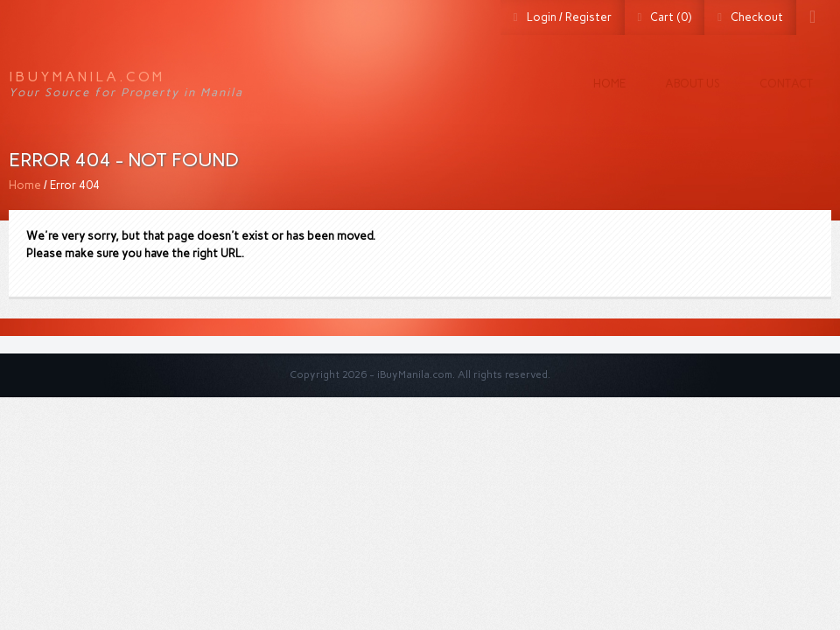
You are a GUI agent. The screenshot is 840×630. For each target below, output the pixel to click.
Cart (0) (671, 17)
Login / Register (569, 17)
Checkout (757, 17)
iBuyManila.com (87, 77)
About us (693, 84)
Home (609, 84)
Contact (786, 84)
